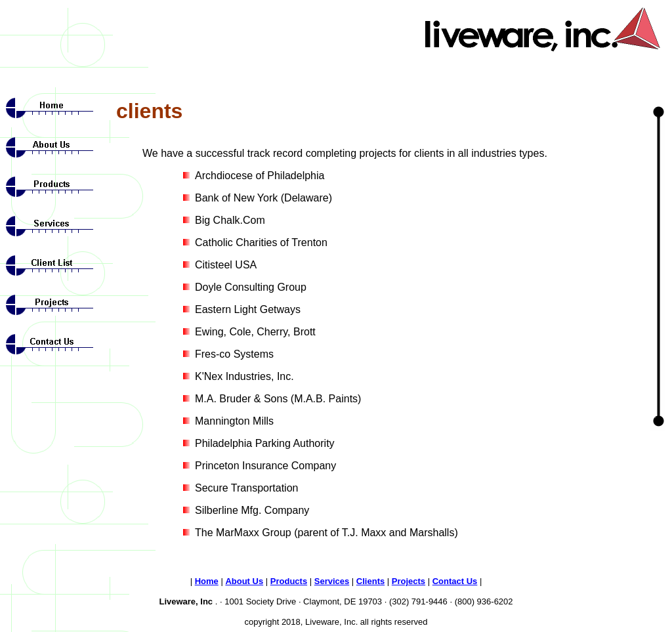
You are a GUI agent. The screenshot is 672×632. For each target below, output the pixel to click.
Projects (409, 581)
